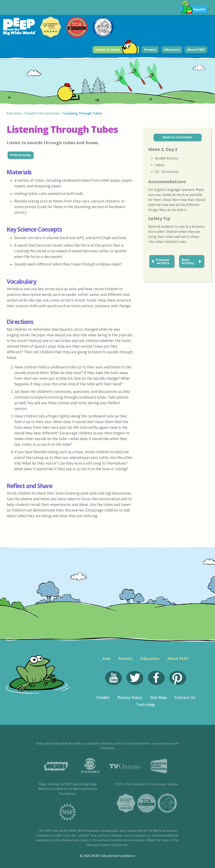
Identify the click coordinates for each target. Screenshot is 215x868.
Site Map (159, 697)
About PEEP (196, 49)
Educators (172, 49)
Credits (103, 697)
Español (193, 10)
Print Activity (21, 155)
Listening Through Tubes (83, 113)
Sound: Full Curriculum (43, 113)
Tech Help (146, 705)
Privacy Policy (130, 697)
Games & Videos (116, 50)
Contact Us (185, 697)
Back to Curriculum (178, 137)
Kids (107, 658)
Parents (150, 49)
